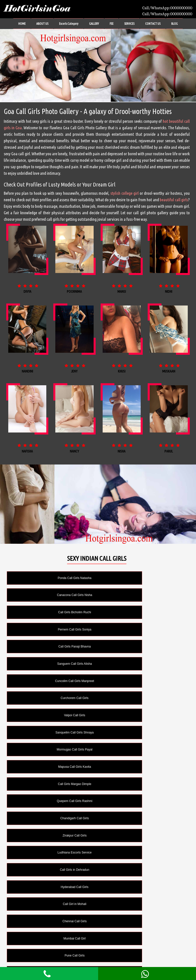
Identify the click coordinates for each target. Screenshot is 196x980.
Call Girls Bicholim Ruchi (51, 595)
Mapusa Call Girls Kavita (143, 664)
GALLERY (94, 24)
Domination (51, 852)
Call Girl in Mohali (143, 732)
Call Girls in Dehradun (143, 715)
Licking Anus (143, 887)
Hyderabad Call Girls (51, 732)
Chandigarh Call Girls (51, 698)
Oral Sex (143, 904)
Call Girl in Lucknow (51, 801)
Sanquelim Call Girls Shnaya (143, 646)
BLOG (174, 24)
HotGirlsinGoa (37, 9)
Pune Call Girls (51, 767)
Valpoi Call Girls (51, 646)
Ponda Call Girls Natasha (51, 578)
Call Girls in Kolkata (51, 784)
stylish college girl (125, 193)
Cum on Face (143, 835)
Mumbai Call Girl (143, 749)
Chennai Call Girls (51, 749)
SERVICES (129, 24)
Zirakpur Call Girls (143, 698)
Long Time (51, 904)
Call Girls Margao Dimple (51, 681)
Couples (51, 818)
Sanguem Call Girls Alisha (143, 612)
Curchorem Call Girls (143, 629)
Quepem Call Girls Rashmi (143, 681)
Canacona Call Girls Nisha (143, 578)
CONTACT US (153, 24)
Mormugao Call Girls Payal (51, 664)
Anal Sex (143, 801)
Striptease (143, 921)
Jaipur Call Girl (143, 767)
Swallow (143, 938)
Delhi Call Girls (143, 784)
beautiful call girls (174, 200)
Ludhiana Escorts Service (51, 715)
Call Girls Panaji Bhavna (51, 612)
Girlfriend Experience (143, 870)
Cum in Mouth (143, 818)
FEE (112, 24)
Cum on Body (51, 835)
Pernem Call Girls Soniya (143, 595)
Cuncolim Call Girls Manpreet (51, 629)
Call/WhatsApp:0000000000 (167, 8)
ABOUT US (42, 24)
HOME (22, 24)
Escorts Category (69, 24)
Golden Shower (51, 887)
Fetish (143, 852)
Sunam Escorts (51, 938)
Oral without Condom (51, 921)
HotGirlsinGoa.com (135, 957)
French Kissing (51, 870)
